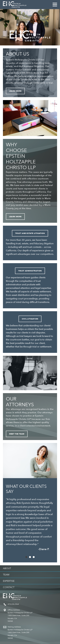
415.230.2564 (13, 604)
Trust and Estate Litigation (30, 233)
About (7, 568)
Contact (9, 587)
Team (6, 575)
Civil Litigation (30, 319)
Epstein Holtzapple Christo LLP (15, 5)
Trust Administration (30, 271)
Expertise (9, 581)
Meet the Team (17, 434)
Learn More (15, 91)
